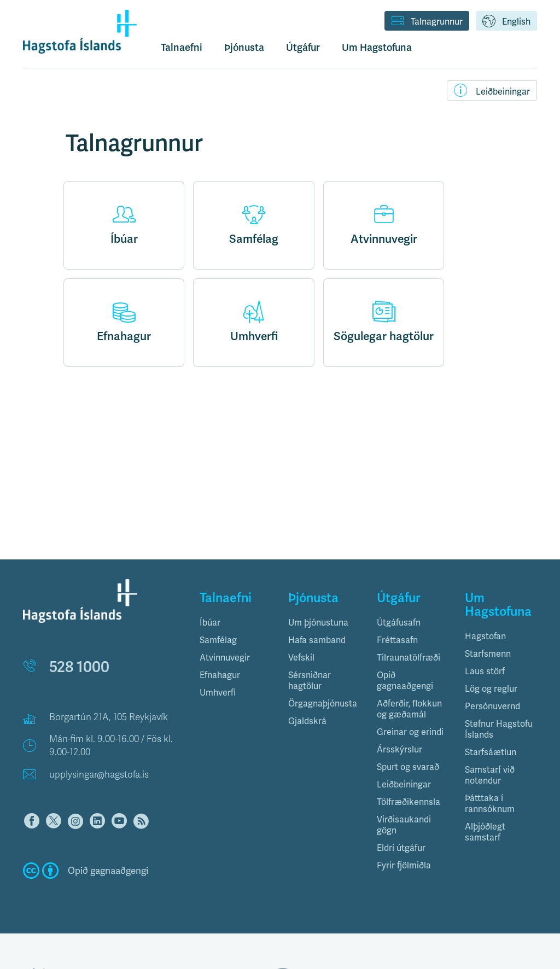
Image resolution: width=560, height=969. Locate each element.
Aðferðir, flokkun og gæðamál (409, 709)
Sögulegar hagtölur (384, 322)
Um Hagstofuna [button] (377, 47)
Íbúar (124, 225)
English (506, 22)
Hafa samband (317, 640)
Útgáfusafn (399, 623)
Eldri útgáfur (401, 848)
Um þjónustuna (318, 623)
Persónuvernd (492, 706)
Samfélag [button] (218, 640)
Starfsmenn (488, 654)
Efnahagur (124, 322)
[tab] (236, 623)
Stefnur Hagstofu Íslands (499, 729)
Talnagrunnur (427, 22)
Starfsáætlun (491, 752)
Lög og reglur (491, 689)
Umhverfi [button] (218, 693)
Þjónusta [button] (244, 47)
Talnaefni (182, 47)
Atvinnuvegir (384, 225)
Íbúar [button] (210, 623)
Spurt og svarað (408, 767)
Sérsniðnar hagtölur (310, 681)
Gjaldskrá (307, 721)
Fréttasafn (397, 640)
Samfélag (254, 225)
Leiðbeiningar (492, 91)
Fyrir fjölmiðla (404, 865)
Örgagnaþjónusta (323, 704)
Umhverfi (254, 322)
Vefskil (301, 658)
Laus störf (485, 671)
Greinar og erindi (410, 732)
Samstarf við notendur (490, 775)
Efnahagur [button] (220, 675)
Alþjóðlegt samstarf (485, 832)
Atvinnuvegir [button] (225, 658)
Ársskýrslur (399, 749)
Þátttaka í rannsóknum (490, 804)
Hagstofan (485, 636)
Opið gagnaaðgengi (405, 681)
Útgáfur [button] (303, 47)
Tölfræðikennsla (409, 802)
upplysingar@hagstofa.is (99, 775)
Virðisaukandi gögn (404, 825)
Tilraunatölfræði (409, 658)
